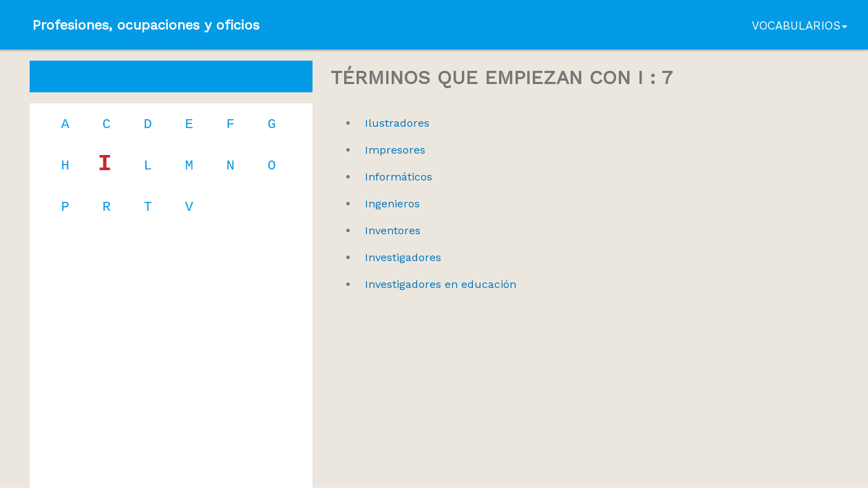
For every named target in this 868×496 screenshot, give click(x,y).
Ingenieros (392, 204)
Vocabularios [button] (800, 25)
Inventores (393, 230)
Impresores (395, 150)
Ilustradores (397, 123)
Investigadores (403, 257)
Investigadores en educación (441, 284)
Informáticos (399, 177)
